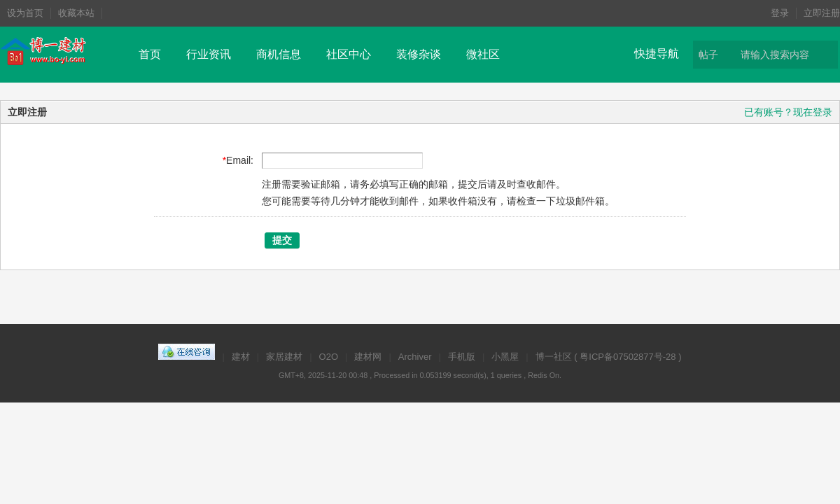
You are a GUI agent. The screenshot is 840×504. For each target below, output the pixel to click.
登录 (780, 13)
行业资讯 (209, 54)
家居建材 (284, 357)
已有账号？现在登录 (788, 112)
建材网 (368, 357)
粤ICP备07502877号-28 (628, 357)
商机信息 (279, 54)
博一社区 (554, 357)
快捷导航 (657, 54)
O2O (329, 357)
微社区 (483, 54)
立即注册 (822, 13)
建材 (241, 357)
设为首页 (25, 13)
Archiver (415, 357)
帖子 (708, 55)
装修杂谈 (419, 54)
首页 (150, 54)
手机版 (462, 357)
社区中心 (349, 54)
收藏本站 (76, 13)
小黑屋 (505, 357)
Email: (240, 160)
